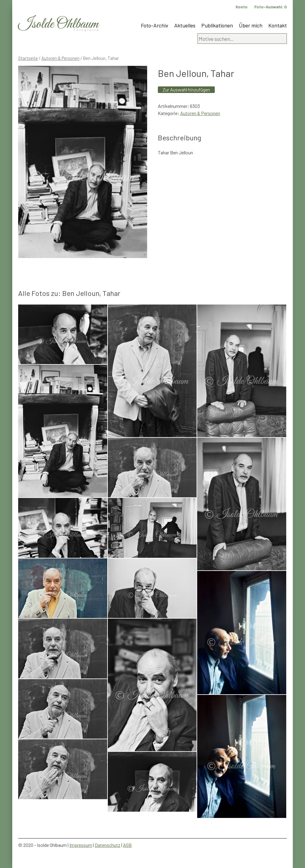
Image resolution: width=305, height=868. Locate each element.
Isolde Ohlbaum (58, 24)
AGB (127, 845)
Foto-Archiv (155, 25)
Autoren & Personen (60, 58)
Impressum (81, 845)
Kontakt (278, 25)
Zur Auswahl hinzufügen (186, 90)
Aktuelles (185, 25)
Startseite (28, 58)
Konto (242, 7)
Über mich (251, 25)
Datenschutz (108, 845)
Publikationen (217, 25)
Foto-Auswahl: (271, 7)
